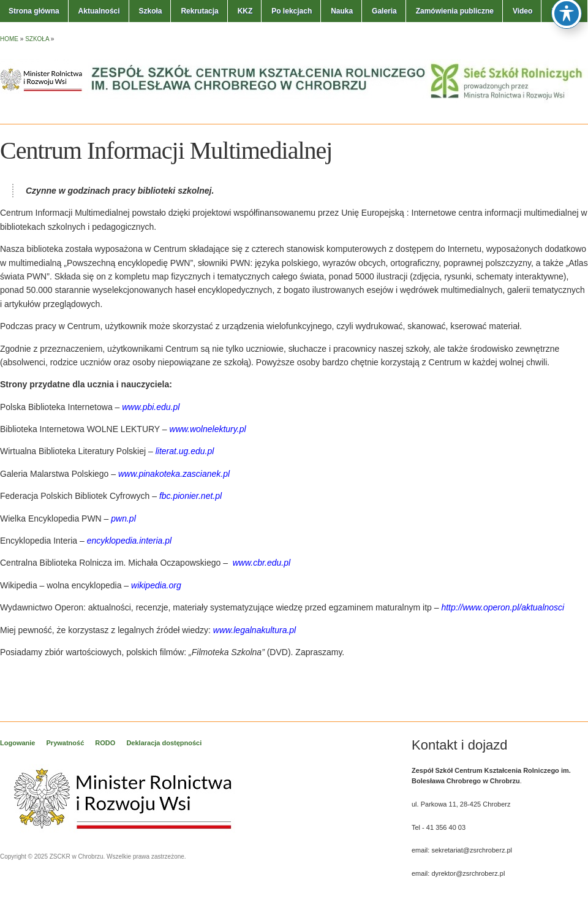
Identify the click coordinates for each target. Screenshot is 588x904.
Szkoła (150, 11)
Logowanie (17, 743)
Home (9, 39)
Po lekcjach (292, 11)
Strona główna (34, 11)
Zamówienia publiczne (455, 11)
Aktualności (99, 11)
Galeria (384, 11)
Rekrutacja (199, 11)
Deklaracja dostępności (164, 743)
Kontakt (565, 11)
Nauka (342, 11)
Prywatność (66, 743)
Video (522, 11)
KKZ (245, 11)
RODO (105, 743)
